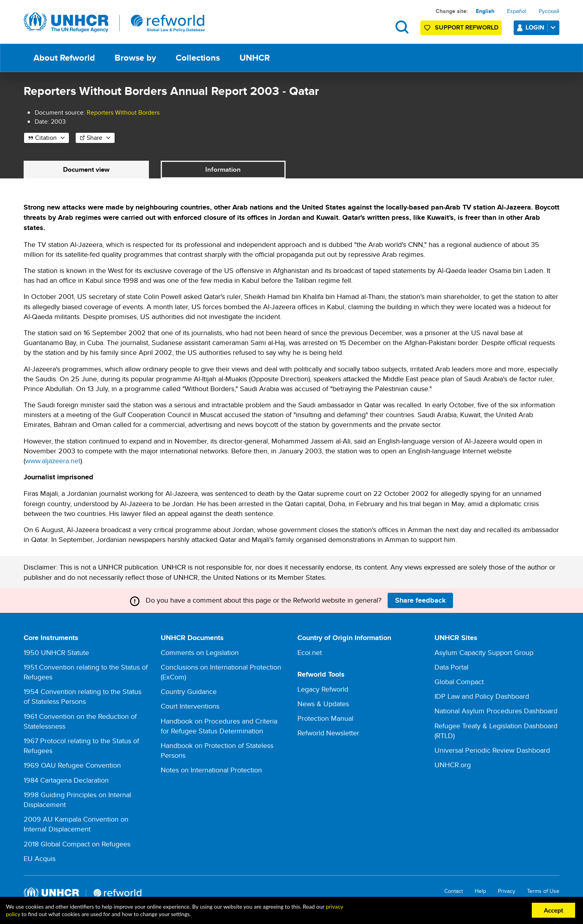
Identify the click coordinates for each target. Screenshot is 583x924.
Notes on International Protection (211, 770)
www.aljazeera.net (53, 461)
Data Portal (451, 667)
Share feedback (421, 601)
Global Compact (459, 682)
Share (95, 138)
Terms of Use (543, 892)
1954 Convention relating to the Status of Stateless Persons (83, 697)
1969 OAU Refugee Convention (72, 765)
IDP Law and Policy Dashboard (482, 697)
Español (517, 11)
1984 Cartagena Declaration (66, 780)
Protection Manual (325, 719)
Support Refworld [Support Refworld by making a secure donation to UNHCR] (467, 27)
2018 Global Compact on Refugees (77, 844)
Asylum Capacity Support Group (484, 653)
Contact (454, 892)
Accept (553, 910)
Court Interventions (190, 706)
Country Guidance (189, 692)
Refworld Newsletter (328, 733)
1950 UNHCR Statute (56, 653)
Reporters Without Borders (123, 112)
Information (223, 170)
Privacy (507, 892)
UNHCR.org (453, 765)
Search (402, 27)
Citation (46, 138)
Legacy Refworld (323, 689)
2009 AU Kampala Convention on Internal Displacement (76, 824)
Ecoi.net (310, 653)
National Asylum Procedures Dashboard (496, 711)
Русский (549, 11)
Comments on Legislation (200, 653)
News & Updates (323, 704)
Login (542, 27)
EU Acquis (40, 859)
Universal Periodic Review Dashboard (492, 751)
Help (480, 892)
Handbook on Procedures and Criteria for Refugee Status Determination (219, 726)
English (485, 11)
